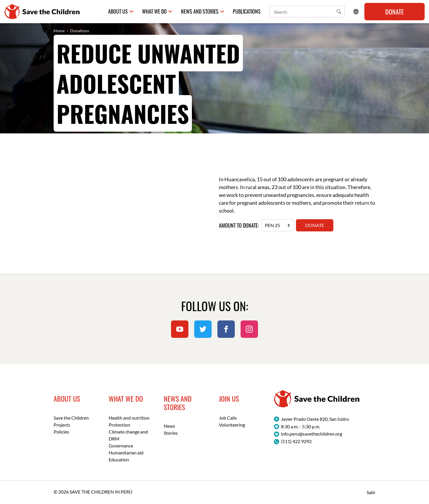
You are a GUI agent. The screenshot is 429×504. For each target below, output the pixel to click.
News (169, 426)
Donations (80, 31)
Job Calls (228, 418)
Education (119, 459)
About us (118, 11)
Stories (171, 433)
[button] (339, 12)
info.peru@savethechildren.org (311, 434)
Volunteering (232, 425)
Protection (119, 425)
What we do (154, 11)
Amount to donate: (239, 225)
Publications (247, 11)
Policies (61, 432)
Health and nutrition (129, 418)
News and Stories (200, 11)
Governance (121, 446)
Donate (395, 12)
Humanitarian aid (126, 453)
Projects (62, 425)
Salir (371, 492)
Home (59, 31)
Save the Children (71, 418)
